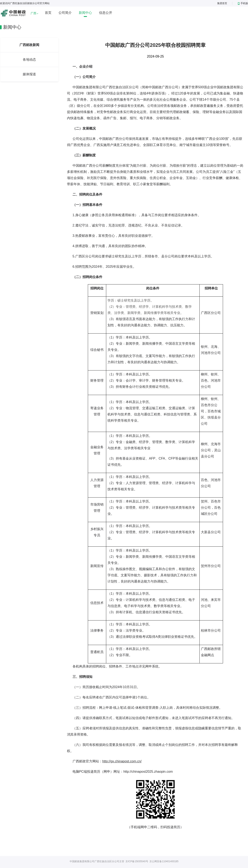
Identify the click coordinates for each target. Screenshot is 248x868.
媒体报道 (29, 74)
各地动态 (29, 60)
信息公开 (106, 13)
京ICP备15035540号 (137, 861)
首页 (48, 13)
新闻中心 (85, 13)
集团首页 (222, 3)
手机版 (243, 3)
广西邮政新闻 (29, 45)
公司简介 (65, 13)
